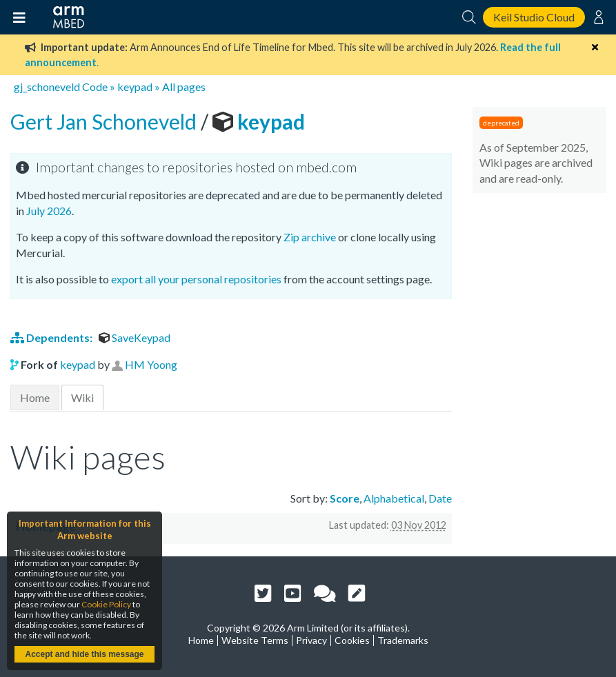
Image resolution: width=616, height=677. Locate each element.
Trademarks (403, 640)
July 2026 (49, 211)
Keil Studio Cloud (534, 17)
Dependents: (52, 337)
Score (345, 498)
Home (35, 397)
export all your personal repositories (196, 279)
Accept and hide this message (84, 654)
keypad (135, 87)
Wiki (82, 397)
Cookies (352, 640)
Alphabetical (394, 498)
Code (95, 87)
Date (440, 498)
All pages (184, 87)
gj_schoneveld (47, 87)
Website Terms (255, 640)
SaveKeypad (135, 337)
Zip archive (310, 237)
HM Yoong (151, 364)
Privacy (311, 640)
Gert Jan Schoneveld (106, 121)
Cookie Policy (106, 604)
